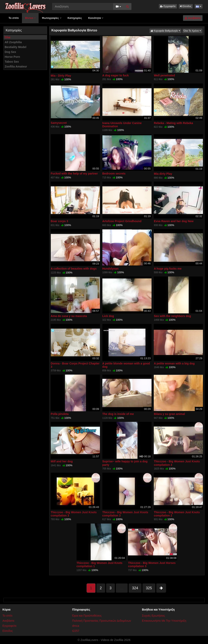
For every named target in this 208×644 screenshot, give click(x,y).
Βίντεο (30, 18)
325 (149, 588)
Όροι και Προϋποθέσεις (87, 616)
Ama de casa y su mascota (69, 316)
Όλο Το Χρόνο (193, 31)
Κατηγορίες (75, 18)
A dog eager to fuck (116, 75)
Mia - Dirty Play (61, 76)
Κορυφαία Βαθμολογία (166, 31)
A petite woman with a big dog (174, 363)
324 (135, 588)
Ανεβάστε (193, 18)
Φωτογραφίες (51, 18)
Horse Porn (12, 57)
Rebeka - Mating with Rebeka (173, 123)
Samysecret (59, 123)
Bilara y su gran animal (169, 414)
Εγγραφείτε (168, 6)
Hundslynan (110, 269)
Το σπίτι (14, 18)
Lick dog (108, 316)
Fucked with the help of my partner (74, 174)
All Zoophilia (13, 42)
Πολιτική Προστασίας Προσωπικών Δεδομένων (102, 621)
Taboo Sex (12, 62)
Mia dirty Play (163, 174)
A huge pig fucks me (168, 269)
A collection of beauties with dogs (74, 269)
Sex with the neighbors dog (172, 316)
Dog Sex (10, 52)
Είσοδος (186, 6)
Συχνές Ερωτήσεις (154, 616)
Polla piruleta (60, 414)
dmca (76, 626)
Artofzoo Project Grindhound (122, 221)
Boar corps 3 (60, 221)
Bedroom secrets (114, 174)
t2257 (76, 631)
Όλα (8, 37)
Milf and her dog (62, 461)
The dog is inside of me (118, 414)
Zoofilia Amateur (16, 66)
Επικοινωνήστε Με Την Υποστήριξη (164, 621)
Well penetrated (164, 75)
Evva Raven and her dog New (174, 221)
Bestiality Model (16, 47)
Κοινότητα (96, 18)
